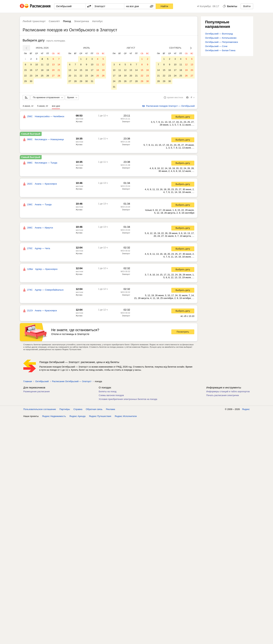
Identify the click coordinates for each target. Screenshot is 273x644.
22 (25, 76)
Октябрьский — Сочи (216, 46)
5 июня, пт (43, 106)
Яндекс (246, 409)
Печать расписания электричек (223, 395)
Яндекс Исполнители (126, 416)
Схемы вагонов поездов (111, 395)
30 (31, 81)
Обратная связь (94, 409)
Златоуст (126, 122)
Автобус (97, 21)
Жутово (79, 122)
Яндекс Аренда (77, 416)
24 (37, 76)
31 (92, 81)
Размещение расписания (36, 391)
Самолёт (54, 21)
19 (48, 70)
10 (37, 65)
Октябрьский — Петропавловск (222, 42)
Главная (28, 381)
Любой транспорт (34, 21)
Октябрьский (42, 381)
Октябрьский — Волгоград (219, 34)
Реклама (111, 409)
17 (37, 70)
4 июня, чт (28, 106)
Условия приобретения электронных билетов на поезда (128, 399)
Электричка (81, 21)
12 (48, 65)
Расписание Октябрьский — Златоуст (72, 381)
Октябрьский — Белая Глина (220, 50)
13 (53, 65)
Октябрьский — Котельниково (221, 38)
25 (42, 76)
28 (59, 76)
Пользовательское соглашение (40, 409)
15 (25, 70)
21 (59, 70)
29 (25, 81)
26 (48, 76)
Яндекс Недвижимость (54, 416)
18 (42, 70)
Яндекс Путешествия (100, 416)
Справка (78, 409)
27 (53, 76)
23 (31, 76)
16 (31, 70)
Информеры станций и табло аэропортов (228, 391)
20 (53, 70)
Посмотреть (183, 332)
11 (42, 65)
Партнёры (65, 409)
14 (59, 65)
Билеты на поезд (108, 391)
